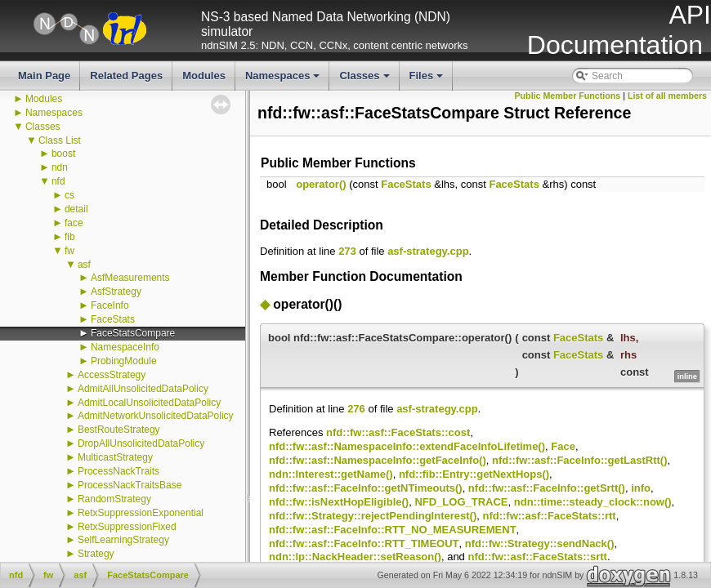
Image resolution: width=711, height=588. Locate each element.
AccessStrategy (112, 375)
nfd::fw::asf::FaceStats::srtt (537, 557)
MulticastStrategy (115, 457)
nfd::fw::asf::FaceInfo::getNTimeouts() (366, 488)
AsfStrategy (116, 292)
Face (563, 446)
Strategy (96, 554)
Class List (60, 140)
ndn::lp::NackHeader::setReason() (355, 557)
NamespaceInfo (125, 347)
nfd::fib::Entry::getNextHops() (474, 474)
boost (63, 154)
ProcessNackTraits (118, 471)
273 (347, 251)
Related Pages (126, 76)
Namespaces (284, 80)
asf (84, 265)
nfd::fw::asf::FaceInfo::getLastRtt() (579, 460)
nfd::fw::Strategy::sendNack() (540, 543)
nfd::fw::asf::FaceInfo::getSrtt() (547, 488)
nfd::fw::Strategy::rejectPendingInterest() (373, 516)
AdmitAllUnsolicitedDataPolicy (143, 389)
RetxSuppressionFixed (127, 527)
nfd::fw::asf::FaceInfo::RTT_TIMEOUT (364, 543)
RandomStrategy (114, 499)
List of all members (667, 96)
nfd (58, 181)
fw (69, 251)
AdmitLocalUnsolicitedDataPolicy (149, 403)
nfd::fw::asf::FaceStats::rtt (549, 516)
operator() (321, 184)
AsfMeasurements (130, 278)
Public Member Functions (568, 96)
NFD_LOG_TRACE (461, 502)
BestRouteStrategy (119, 430)
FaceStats (113, 319)
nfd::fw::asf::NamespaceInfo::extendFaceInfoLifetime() (407, 446)
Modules (204, 76)
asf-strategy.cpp (428, 251)
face (74, 223)
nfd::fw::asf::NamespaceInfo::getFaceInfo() (378, 460)
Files (428, 80)
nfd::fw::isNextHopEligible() (339, 502)
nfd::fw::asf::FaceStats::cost (398, 432)
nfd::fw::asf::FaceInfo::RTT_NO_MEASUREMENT (393, 530)
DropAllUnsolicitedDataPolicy (141, 443)
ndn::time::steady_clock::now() (593, 502)
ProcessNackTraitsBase (130, 485)
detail (76, 209)
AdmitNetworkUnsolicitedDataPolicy (156, 416)
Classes (365, 80)
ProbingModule (124, 361)
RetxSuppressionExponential (141, 513)
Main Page (44, 76)
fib (70, 237)
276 (356, 409)
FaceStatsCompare (133, 333)
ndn (60, 167)
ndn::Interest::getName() (331, 474)
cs (69, 195)
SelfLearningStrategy (123, 540)
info (641, 488)
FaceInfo (110, 305)
